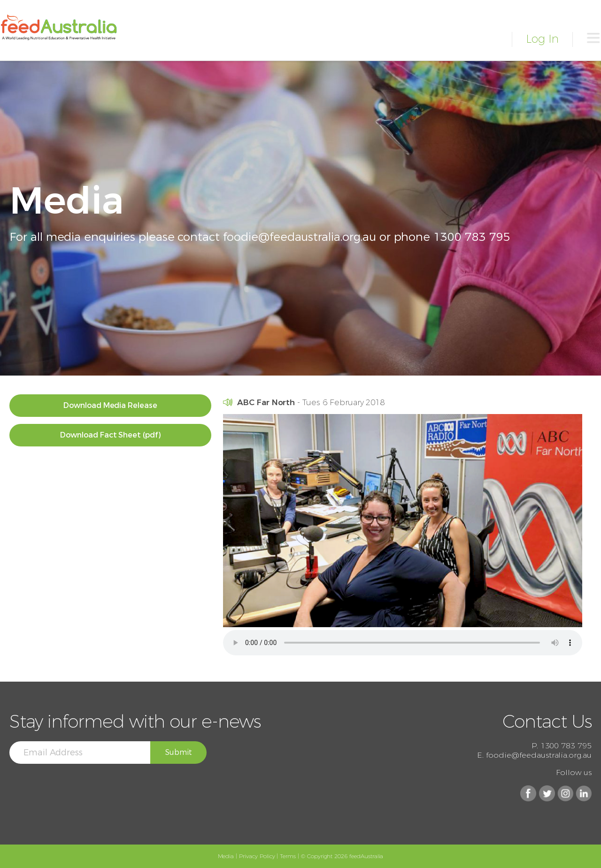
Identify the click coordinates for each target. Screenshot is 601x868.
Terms (288, 856)
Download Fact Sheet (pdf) (110, 435)
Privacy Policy (257, 856)
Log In (542, 39)
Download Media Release (110, 405)
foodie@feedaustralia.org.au (300, 237)
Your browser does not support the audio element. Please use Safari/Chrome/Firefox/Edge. (403, 643)
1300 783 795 (472, 237)
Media (226, 856)
